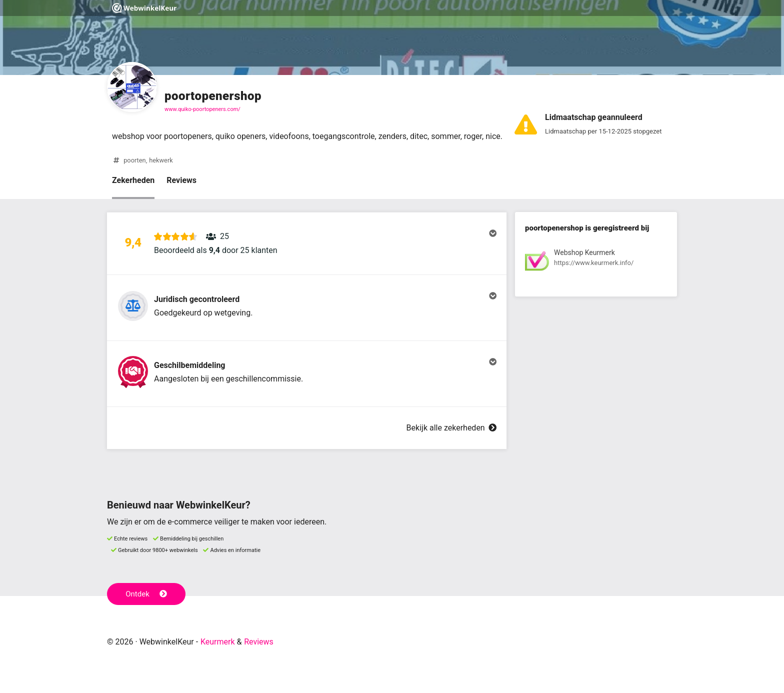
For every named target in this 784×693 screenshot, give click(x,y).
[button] (307, 243)
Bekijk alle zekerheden (451, 428)
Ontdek (146, 594)
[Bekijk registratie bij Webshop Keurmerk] (596, 263)
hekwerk (161, 160)
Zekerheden (133, 180)
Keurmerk (218, 642)
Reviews (181, 180)
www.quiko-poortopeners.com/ (202, 109)
